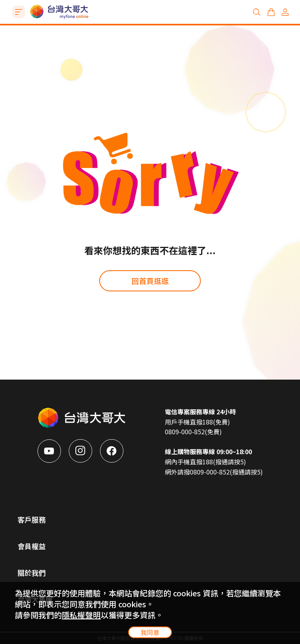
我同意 (150, 632)
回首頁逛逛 (150, 281)
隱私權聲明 (81, 615)
